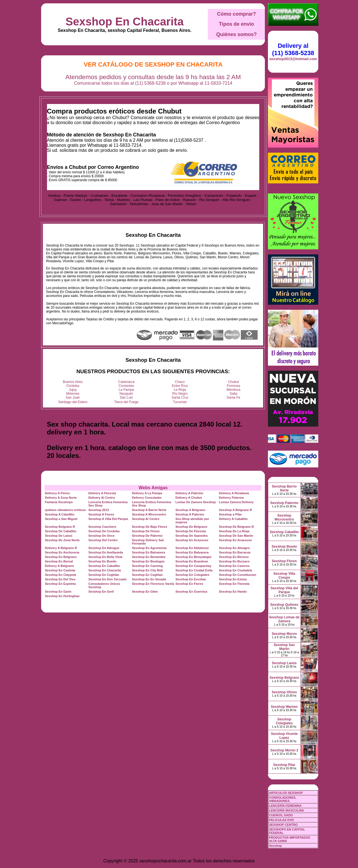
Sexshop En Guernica (191, 592)
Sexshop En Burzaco (234, 561)
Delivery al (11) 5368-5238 (293, 49)
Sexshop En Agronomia (149, 548)
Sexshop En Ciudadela (236, 570)
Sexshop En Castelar (60, 570)
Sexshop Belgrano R (60, 527)
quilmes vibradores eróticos (65, 510)
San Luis (126, 398)
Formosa (233, 386)
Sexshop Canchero (102, 527)
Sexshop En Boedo (102, 561)
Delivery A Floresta (102, 493)
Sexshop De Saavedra (191, 536)
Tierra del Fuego (126, 402)
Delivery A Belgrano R (61, 548)
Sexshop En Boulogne (148, 561)
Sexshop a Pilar (230, 514)
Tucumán (180, 402)
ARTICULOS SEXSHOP (286, 793)
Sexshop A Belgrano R (235, 510)
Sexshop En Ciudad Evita (194, 570)
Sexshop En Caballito (104, 566)
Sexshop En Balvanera (149, 552)
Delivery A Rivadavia (234, 493)
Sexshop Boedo (284, 547)
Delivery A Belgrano (59, 566)
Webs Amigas (153, 488)
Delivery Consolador (147, 498)
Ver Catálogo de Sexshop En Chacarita (153, 64)
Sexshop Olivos (284, 692)
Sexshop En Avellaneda (106, 552)
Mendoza (233, 390)
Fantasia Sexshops (59, 502)
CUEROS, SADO (281, 815)
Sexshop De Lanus (58, 536)
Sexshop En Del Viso (60, 579)
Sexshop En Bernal (59, 561)
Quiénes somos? (236, 34)
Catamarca (126, 382)
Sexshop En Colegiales (192, 575)
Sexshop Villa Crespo (284, 576)
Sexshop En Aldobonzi (192, 548)
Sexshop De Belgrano (191, 527)
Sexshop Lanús (284, 663)
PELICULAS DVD (282, 820)
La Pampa (126, 390)
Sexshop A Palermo (190, 514)
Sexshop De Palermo (147, 536)
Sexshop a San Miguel (61, 519)
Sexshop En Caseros (234, 566)
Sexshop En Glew (145, 592)
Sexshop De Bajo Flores (150, 527)
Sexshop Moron (284, 634)
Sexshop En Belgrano (61, 557)
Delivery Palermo (231, 498)
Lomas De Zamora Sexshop (196, 502)
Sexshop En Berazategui (193, 557)
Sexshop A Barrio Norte (149, 510)
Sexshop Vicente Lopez (284, 736)
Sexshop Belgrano (284, 678)
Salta (233, 394)
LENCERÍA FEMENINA (285, 806)
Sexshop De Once (102, 536)
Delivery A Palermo (189, 493)
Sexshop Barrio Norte (284, 488)
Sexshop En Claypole (60, 575)
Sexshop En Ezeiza (233, 579)
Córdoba (73, 386)
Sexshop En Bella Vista (105, 557)
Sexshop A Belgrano (190, 510)
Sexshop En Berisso (234, 557)
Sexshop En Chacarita (124, 22)
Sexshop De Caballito (60, 531)
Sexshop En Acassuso (192, 540)
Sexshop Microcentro (284, 517)
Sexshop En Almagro (234, 548)
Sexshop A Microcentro (149, 514)
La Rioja (180, 390)
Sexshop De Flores (146, 531)
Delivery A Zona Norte (61, 498)
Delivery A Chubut (189, 498)
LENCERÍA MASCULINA (287, 810)
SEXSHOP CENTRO (283, 825)
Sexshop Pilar (284, 765)
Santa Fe (233, 398)
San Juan (73, 398)
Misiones (73, 394)
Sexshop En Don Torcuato (108, 579)
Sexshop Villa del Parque (284, 590)
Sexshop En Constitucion (238, 575)
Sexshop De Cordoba (104, 531)
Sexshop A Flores (101, 514)
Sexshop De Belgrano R (236, 527)
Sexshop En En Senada (149, 579)
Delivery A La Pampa (147, 493)
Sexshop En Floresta (234, 584)
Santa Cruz (180, 398)
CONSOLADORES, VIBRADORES (283, 799)
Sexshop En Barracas (235, 552)
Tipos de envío (237, 24)
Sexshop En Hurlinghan (62, 596)
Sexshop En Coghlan (104, 575)
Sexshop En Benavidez (149, 557)
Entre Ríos (180, 386)
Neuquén (126, 394)
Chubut (233, 382)
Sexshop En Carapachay (193, 566)
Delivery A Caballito (233, 519)
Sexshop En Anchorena (62, 552)
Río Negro (180, 394)
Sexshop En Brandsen (192, 561)
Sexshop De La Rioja (234, 531)
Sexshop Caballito (284, 532)
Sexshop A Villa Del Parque (108, 519)
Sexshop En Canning (147, 566)
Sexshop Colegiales (284, 721)
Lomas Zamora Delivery (236, 502)
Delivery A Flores (57, 493)
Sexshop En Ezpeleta (60, 584)
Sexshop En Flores (189, 584)
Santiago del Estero (73, 402)
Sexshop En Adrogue (104, 548)
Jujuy (73, 390)
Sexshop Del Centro (103, 540)
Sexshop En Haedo (233, 592)
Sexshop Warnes (284, 707)
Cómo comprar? (236, 14)
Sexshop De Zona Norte (62, 540)
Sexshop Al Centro (146, 519)
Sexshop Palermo (284, 503)
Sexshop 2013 (99, 510)
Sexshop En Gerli (101, 592)
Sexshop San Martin (284, 647)
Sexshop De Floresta (191, 531)
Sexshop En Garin (58, 592)
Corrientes (126, 386)
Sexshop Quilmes (284, 605)
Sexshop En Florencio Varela (153, 584)
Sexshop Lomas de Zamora (284, 619)
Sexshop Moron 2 (284, 750)
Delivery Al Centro (102, 498)
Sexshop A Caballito (60, 514)
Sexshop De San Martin (236, 536)
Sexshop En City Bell (147, 570)
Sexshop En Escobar (191, 579)
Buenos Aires (73, 382)
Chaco (180, 382)
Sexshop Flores (284, 561)
